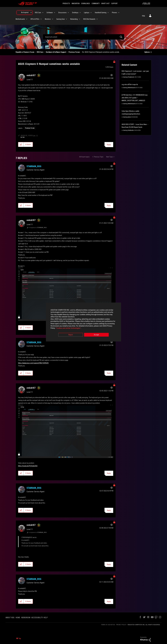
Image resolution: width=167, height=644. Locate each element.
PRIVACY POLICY (121, 625)
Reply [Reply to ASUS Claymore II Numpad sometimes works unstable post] (109, 145)
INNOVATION (76, 3)
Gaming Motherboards (129, 88)
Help (144, 16)
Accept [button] (96, 335)
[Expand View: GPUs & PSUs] (41, 19)
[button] (21, 144)
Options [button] (147, 52)
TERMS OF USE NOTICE (108, 625)
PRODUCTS (66, 3)
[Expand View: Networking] (79, 19)
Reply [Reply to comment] (109, 206)
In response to (38, 228)
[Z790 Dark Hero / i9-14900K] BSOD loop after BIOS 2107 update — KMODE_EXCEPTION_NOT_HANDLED (135, 98)
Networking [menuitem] (74, 19)
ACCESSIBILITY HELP (40, 618)
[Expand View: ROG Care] (43, 13)
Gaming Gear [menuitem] (61, 19)
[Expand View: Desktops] (80, 13)
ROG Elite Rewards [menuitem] (89, 19)
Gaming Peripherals (129, 77)
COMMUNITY (96, 3)
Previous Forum (74, 52)
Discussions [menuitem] (62, 13)
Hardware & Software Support (56, 52)
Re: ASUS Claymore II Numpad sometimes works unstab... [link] (101, 52)
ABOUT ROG (10, 618)
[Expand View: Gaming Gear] (66, 19)
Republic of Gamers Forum (25, 52)
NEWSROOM (26, 618)
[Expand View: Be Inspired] (31, 13)
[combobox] (83, 37)
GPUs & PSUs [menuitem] (35, 19)
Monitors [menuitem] (48, 19)
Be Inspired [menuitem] (25, 12)
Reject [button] (71, 335)
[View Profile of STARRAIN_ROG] (34, 166)
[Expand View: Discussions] (68, 13)
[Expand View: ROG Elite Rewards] (97, 19)
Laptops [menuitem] (87, 13)
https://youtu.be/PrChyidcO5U (28, 466)
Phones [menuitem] (114, 13)
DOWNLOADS (86, 3)
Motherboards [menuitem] (20, 19)
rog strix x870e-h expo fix (130, 84)
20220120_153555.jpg (28, 136)
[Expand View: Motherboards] (27, 19)
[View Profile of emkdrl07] (31, 75)
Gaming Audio (127, 117)
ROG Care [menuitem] (38, 13)
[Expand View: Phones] (119, 13)
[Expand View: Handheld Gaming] (108, 13)
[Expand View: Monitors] (53, 19)
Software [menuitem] (50, 13)
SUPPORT (114, 3)
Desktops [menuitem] (75, 13)
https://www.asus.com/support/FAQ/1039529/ (33, 363)
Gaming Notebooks (128, 130)
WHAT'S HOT (105, 3)
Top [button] (20, 638)
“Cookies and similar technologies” (68, 328)
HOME (18, 618)
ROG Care (40, 52)
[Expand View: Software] (55, 13)
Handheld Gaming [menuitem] (101, 13)
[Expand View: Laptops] (91, 13)
